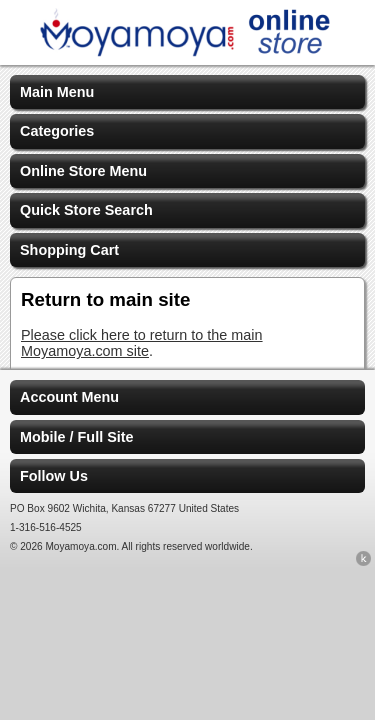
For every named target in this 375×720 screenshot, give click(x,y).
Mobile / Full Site (77, 437)
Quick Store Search (86, 210)
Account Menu (69, 397)
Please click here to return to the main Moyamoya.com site (142, 343)
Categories (57, 131)
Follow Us (54, 476)
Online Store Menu (83, 171)
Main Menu (57, 92)
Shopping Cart (69, 250)
